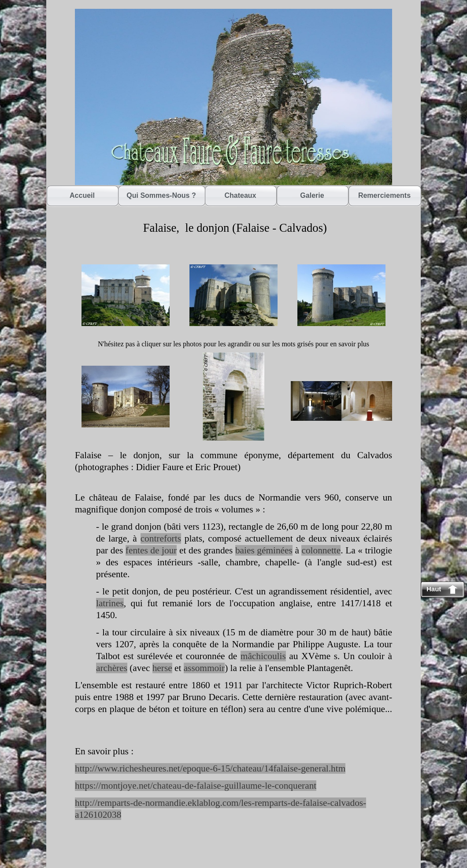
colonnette (321, 550)
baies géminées (264, 550)
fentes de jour (151, 550)
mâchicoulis (263, 656)
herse (162, 668)
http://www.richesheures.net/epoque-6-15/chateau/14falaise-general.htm (210, 768)
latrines (110, 603)
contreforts (161, 538)
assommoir (204, 668)
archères (112, 668)
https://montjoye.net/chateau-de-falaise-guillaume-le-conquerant (196, 786)
